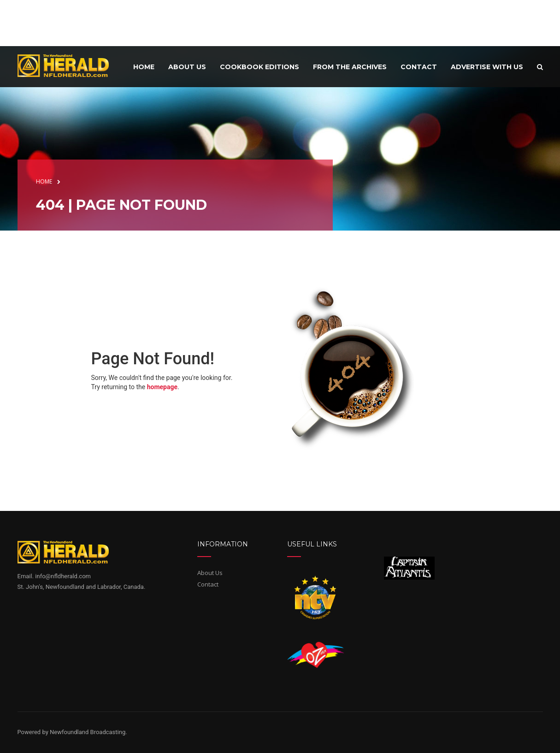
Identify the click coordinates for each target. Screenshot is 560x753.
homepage (162, 387)
